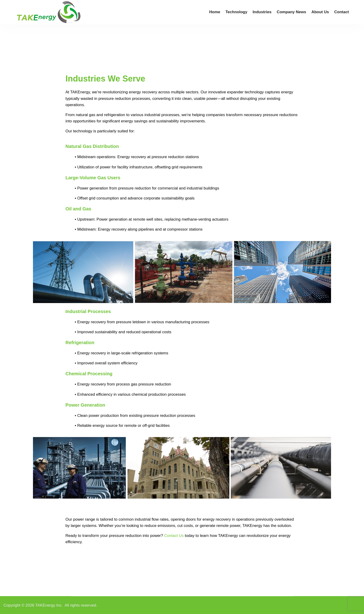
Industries (262, 12)
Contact (342, 12)
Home (215, 12)
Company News (291, 12)
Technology (236, 12)
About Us (320, 12)
